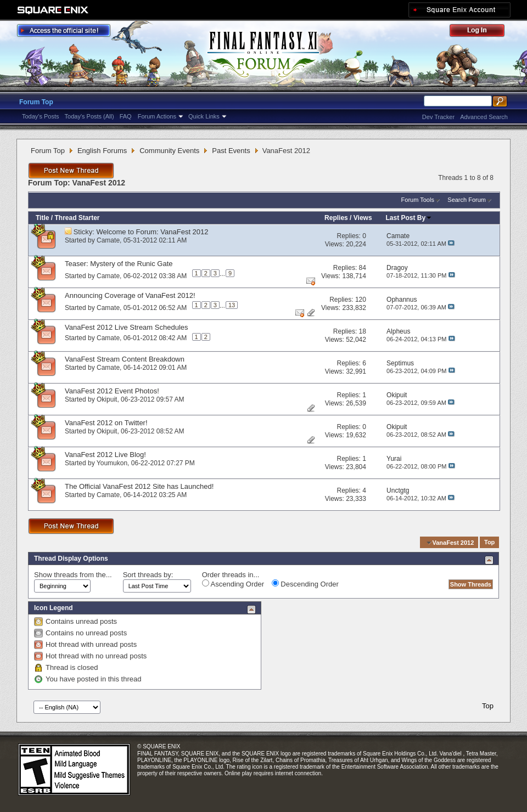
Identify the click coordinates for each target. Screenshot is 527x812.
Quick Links (204, 116)
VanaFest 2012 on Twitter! (106, 423)
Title (42, 218)
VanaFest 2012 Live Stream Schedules (127, 327)
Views (363, 218)
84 (363, 268)
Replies (336, 218)
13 (232, 305)
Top (489, 543)
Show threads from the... (73, 575)
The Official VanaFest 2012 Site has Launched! (139, 486)
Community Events (169, 151)
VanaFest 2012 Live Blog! (105, 455)
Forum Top (36, 102)
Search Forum (467, 200)
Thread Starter (77, 218)
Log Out (483, 32)
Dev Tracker (438, 117)
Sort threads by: (148, 575)
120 (361, 300)
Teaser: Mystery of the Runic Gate (119, 264)
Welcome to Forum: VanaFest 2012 (153, 232)
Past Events (231, 151)
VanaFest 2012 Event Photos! (112, 391)
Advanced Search (484, 117)
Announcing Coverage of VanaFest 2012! (130, 295)
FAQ (126, 116)
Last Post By (409, 218)
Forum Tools (418, 200)
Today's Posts (41, 116)
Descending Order (305, 584)
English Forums (102, 151)
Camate (108, 240)
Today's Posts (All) (89, 116)
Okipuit (107, 399)
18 (363, 331)
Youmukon (112, 463)
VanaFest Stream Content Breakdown (125, 359)
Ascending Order (233, 584)
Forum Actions (157, 116)
